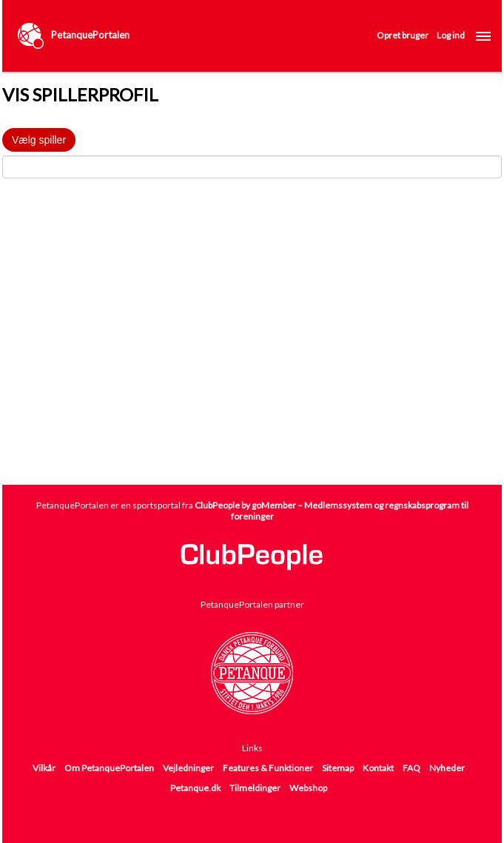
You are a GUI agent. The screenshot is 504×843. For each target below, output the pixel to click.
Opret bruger (403, 35)
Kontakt (378, 768)
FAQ (411, 768)
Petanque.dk (195, 788)
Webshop (308, 788)
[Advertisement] (253, 357)
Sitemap (338, 768)
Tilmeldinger (255, 788)
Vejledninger (188, 768)
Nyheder (447, 768)
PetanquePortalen (90, 35)
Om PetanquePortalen (109, 768)
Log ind (451, 35)
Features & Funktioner (268, 768)
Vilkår (44, 768)
